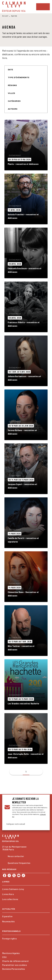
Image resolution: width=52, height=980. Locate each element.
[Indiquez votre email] (23, 824)
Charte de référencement (15, 961)
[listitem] (5, 875)
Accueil (5, 16)
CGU (4, 957)
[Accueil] (14, 7)
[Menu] (43, 7)
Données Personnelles (14, 969)
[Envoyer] (44, 824)
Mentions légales (11, 953)
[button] (12, 70)
